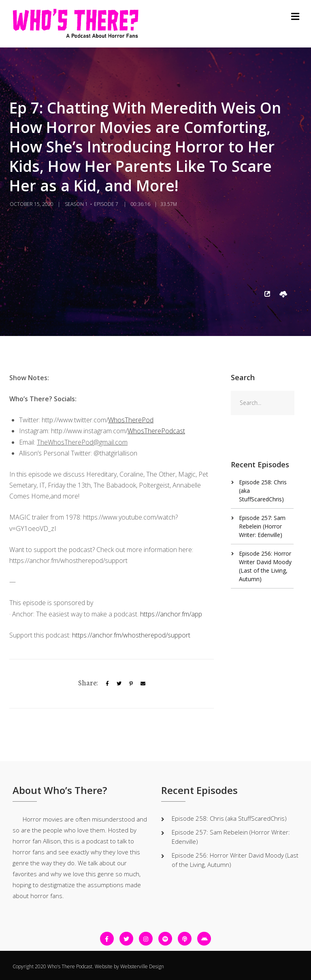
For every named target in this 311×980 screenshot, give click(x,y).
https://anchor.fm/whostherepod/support (131, 635)
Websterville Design (142, 966)
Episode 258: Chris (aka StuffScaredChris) (229, 818)
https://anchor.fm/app (171, 614)
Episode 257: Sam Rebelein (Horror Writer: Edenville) (262, 526)
